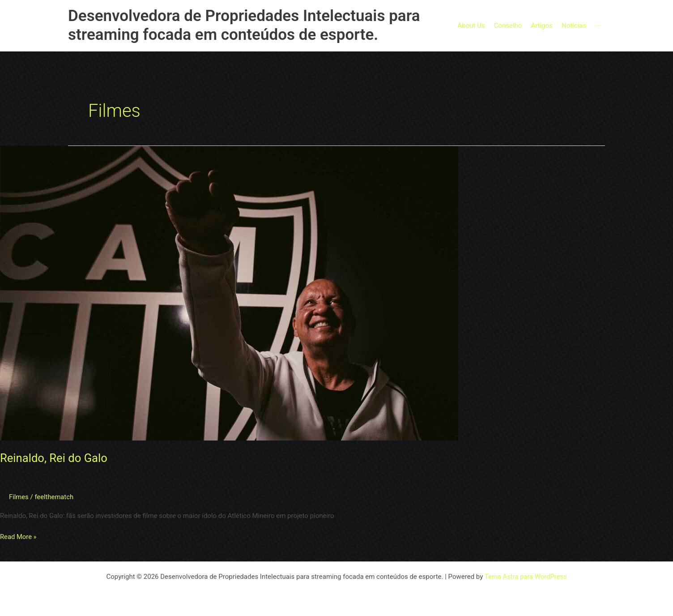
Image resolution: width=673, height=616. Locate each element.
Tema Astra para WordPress (525, 577)
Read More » (19, 536)
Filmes (19, 497)
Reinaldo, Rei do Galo (55, 458)
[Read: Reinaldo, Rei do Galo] (229, 293)
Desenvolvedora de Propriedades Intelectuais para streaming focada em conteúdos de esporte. (244, 25)
